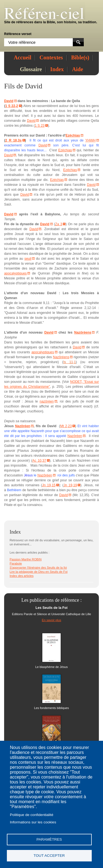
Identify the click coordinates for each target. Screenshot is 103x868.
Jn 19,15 (49, 485)
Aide (77, 69)
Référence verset (18, 34)
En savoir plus (51, 620)
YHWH (90, 140)
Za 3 (59, 224)
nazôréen (47, 401)
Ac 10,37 (39, 461)
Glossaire (31, 69)
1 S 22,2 (12, 106)
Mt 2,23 (66, 426)
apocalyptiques (15, 273)
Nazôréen (23, 426)
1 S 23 (40, 126)
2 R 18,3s (13, 140)
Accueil (23, 57)
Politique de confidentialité (32, 815)
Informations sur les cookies (33, 822)
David (34, 86)
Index (57, 69)
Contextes (51, 57)
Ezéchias (73, 135)
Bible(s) (80, 57)
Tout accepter (49, 856)
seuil (28, 259)
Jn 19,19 (70, 485)
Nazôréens (83, 332)
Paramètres (49, 839)
